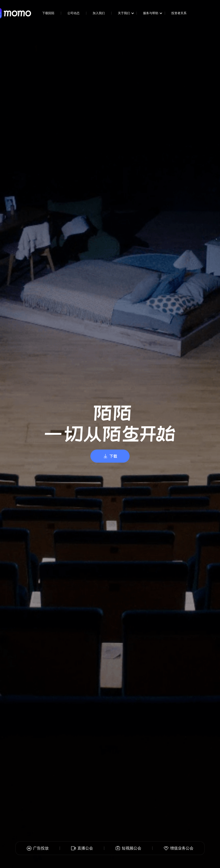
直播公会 (82, 848)
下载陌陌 (48, 13)
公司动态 (73, 13)
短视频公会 (128, 848)
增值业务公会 (178, 848)
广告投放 (38, 848)
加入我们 (99, 13)
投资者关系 (179, 13)
